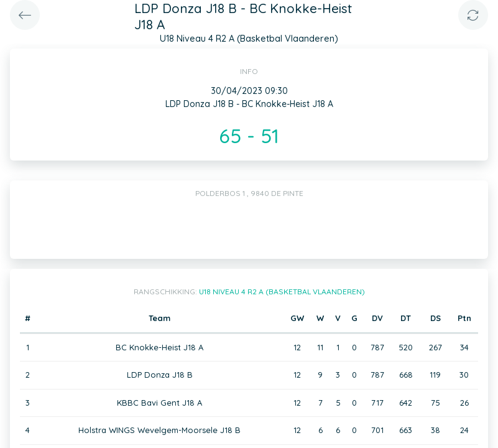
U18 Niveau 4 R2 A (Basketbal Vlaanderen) (282, 292)
